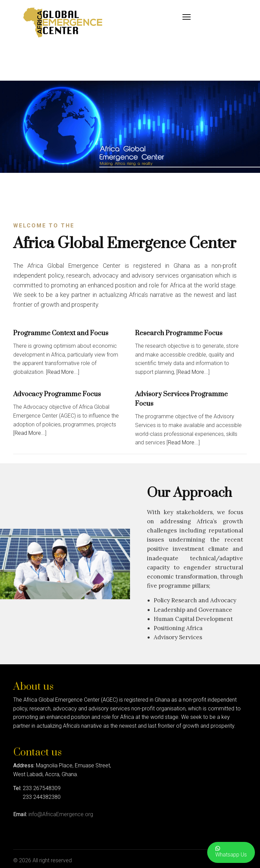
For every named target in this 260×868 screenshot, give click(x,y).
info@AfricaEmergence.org (61, 814)
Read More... (63, 372)
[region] (130, 127)
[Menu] (187, 17)
